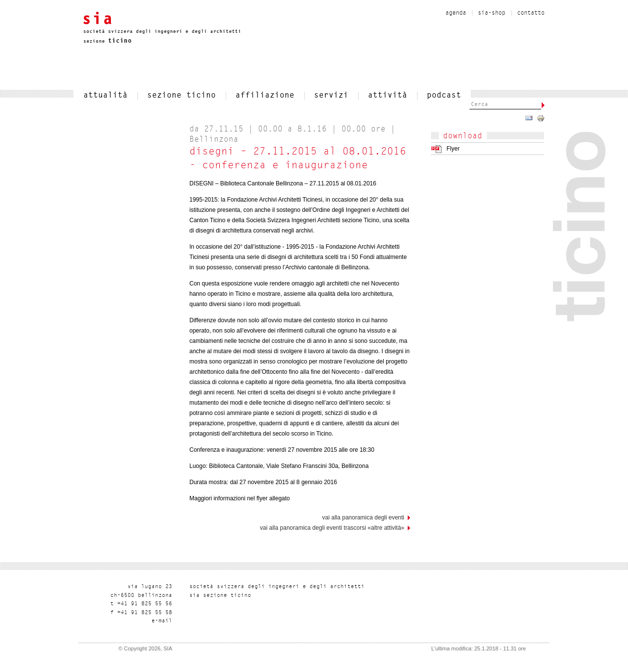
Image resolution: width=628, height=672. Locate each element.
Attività (388, 96)
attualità (105, 96)
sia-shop (492, 13)
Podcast (444, 96)
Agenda (456, 13)
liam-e (162, 621)
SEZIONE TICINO (182, 96)
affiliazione (265, 96)
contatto (531, 13)
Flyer (453, 149)
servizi (331, 96)
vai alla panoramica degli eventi (363, 517)
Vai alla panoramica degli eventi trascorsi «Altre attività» (332, 528)
